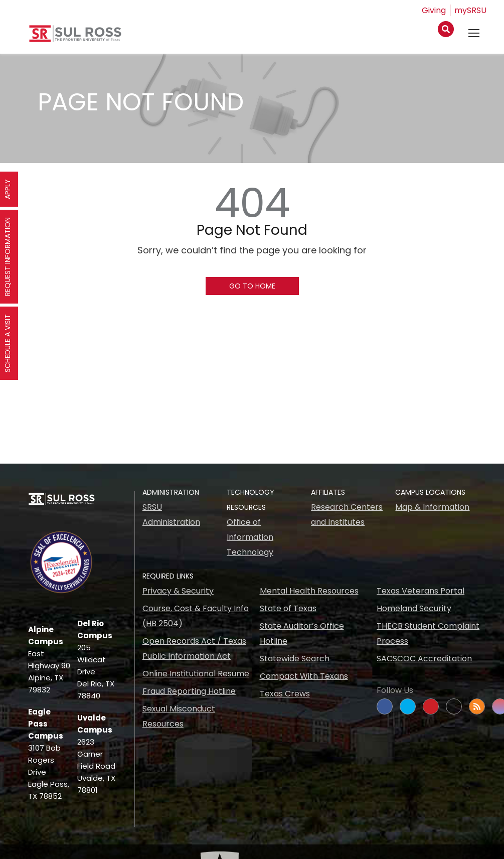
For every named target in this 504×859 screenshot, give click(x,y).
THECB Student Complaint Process (428, 633)
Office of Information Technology (250, 537)
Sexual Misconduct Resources (179, 716)
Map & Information (432, 507)
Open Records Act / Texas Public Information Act (194, 649)
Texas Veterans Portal (421, 591)
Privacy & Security (178, 591)
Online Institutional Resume (196, 674)
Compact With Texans (304, 676)
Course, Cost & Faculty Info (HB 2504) (196, 616)
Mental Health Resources (309, 591)
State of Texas (288, 608)
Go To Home (252, 286)
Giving (434, 10)
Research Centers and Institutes (347, 515)
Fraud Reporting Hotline (189, 691)
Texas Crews (285, 694)
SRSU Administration (171, 515)
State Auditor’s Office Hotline (302, 633)
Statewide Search (295, 659)
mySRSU (470, 10)
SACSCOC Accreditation (424, 659)
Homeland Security (414, 608)
